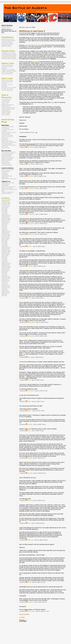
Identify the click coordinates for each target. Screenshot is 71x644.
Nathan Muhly (31, 322)
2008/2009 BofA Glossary (9, 54)
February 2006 (6, 207)
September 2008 (6, 248)
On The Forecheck (7, 165)
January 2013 (5, 292)
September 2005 (6, 200)
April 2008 (4, 241)
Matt (29, 164)
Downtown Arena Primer (9, 53)
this (32, 104)
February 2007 (6, 223)
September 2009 (6, 264)
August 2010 (5, 276)
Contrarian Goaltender (8, 192)
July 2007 (4, 229)
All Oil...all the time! (7, 137)
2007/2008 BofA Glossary (9, 56)
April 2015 (4, 294)
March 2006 (5, 208)
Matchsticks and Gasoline (9, 142)
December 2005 (6, 204)
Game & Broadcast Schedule (7, 67)
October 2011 (5, 285)
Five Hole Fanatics (7, 144)
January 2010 (5, 269)
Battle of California (7, 160)
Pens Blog (4, 173)
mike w (29, 411)
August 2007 (5, 230)
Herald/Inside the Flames (9, 145)
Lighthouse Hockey (7, 176)
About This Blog (6, 46)
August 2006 (5, 215)
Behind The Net (6, 106)
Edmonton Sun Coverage (9, 87)
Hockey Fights (6, 113)
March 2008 (5, 240)
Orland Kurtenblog (7, 155)
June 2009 (5, 260)
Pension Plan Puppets (8, 169)
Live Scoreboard (6, 99)
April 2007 (4, 225)
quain (29, 431)
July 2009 (4, 261)
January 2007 (5, 221)
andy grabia (31, 188)
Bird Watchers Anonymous (9, 179)
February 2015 (6, 293)
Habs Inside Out (6, 171)
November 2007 (6, 234)
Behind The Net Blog (7, 188)
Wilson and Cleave (7, 141)
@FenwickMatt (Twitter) (8, 41)
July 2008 (4, 245)
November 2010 (6, 277)
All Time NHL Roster (7, 72)
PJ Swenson (31, 214)
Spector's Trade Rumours (9, 187)
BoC (29, 141)
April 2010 (4, 273)
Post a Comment (24, 614)
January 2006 (5, 205)
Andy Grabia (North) (7, 43)
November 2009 (6, 266)
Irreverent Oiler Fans (8, 130)
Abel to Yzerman (6, 164)
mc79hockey (5, 128)
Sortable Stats (6, 101)
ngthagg (30, 458)
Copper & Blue (6, 134)
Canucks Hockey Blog (8, 153)
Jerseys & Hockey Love (8, 157)
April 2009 (4, 257)
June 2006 (5, 212)
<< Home (22, 617)
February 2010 (6, 270)
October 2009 (5, 265)
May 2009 (4, 258)
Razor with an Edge (7, 159)
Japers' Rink (5, 177)
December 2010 (6, 278)
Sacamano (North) (7, 42)
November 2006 (6, 219)
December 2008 (6, 252)
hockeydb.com (6, 111)
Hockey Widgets (6, 112)
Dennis (29, 582)
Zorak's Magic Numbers (8, 108)
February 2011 (6, 281)
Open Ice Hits (6, 148)
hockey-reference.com (8, 109)
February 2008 (6, 238)
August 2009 (5, 262)
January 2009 (5, 253)
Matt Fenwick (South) (8, 39)
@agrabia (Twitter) (7, 45)
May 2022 (4, 296)
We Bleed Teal (6, 163)
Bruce (29, 380)
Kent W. (30, 246)
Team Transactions (7, 74)
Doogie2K (30, 602)
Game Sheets (6, 102)
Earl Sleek (30, 147)
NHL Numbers (6, 115)
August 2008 (5, 246)
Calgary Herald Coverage (9, 71)
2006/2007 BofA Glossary (9, 57)
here (52, 102)
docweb (30, 500)
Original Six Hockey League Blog (9, 190)
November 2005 (6, 203)
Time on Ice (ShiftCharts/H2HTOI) (8, 104)
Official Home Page (7, 65)
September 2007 (6, 232)
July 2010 (4, 274)
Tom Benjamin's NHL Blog (9, 152)
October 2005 (5, 201)
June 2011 (5, 284)
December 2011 (6, 286)
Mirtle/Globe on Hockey (8, 183)
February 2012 (6, 288)
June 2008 (5, 244)
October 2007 (5, 233)
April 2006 (4, 209)
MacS (29, 298)
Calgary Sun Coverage (8, 69)
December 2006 (6, 220)
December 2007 (6, 236)
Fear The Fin (5, 161)
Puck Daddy (5, 185)
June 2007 (5, 228)
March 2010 (5, 272)
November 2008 (6, 250)
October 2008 (5, 249)
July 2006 (4, 213)
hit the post (5, 147)
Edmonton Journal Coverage (7, 85)
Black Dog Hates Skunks (9, 132)
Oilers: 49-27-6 (6, 28)
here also (35, 62)
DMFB (29, 401)
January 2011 (5, 280)
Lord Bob (30, 266)
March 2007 (5, 224)
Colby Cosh (31, 540)
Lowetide (4, 131)
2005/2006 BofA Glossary (9, 59)
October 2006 (5, 217)
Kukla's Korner (6, 184)
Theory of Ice (5, 172)
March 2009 (5, 256)
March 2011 (5, 282)
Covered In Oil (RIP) (7, 127)
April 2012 (4, 289)
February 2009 (6, 254)
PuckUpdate (5, 175)
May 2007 (4, 226)
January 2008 (5, 237)
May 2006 (4, 211)
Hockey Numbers (6, 193)
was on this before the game (33, 45)
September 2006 (6, 216)
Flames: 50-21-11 (7, 27)
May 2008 (4, 242)
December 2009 (6, 268)
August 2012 (5, 290)
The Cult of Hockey (7, 135)
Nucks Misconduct (7, 156)
